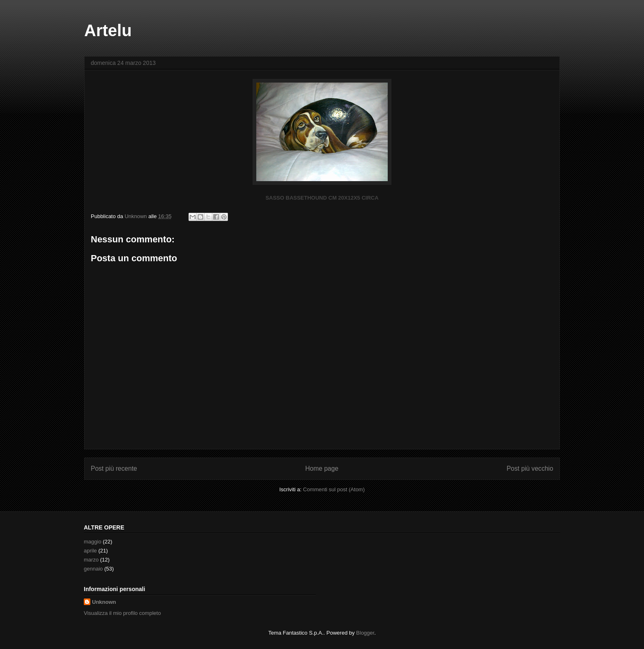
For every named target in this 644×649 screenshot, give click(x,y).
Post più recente (114, 468)
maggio (93, 542)
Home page (322, 468)
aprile (90, 551)
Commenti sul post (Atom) (334, 489)
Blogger (365, 633)
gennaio (93, 569)
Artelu (108, 30)
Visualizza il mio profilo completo (122, 613)
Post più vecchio (530, 468)
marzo (91, 560)
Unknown (104, 602)
